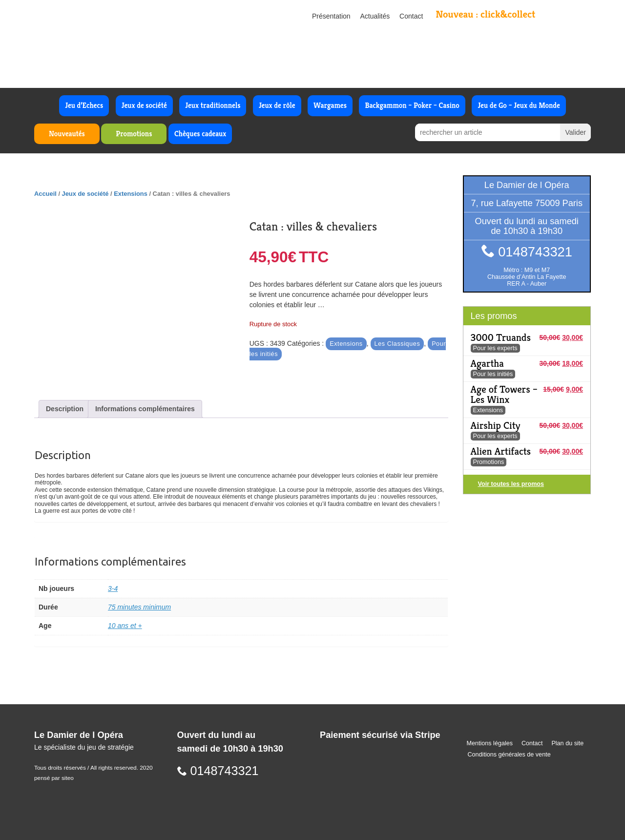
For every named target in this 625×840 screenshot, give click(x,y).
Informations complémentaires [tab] (145, 409)
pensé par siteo (54, 778)
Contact (411, 16)
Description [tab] (65, 409)
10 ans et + (125, 626)
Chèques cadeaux (200, 134)
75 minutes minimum (139, 607)
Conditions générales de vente (509, 755)
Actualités (375, 16)
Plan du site (567, 743)
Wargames (330, 105)
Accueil (45, 194)
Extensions (131, 194)
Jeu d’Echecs (84, 105)
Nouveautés (67, 134)
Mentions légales (490, 743)
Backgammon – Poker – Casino (412, 105)
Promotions (134, 134)
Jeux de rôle (277, 105)
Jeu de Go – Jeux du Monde (519, 105)
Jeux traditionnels (213, 105)
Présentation (331, 16)
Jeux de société (144, 105)
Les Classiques (397, 344)
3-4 (113, 588)
